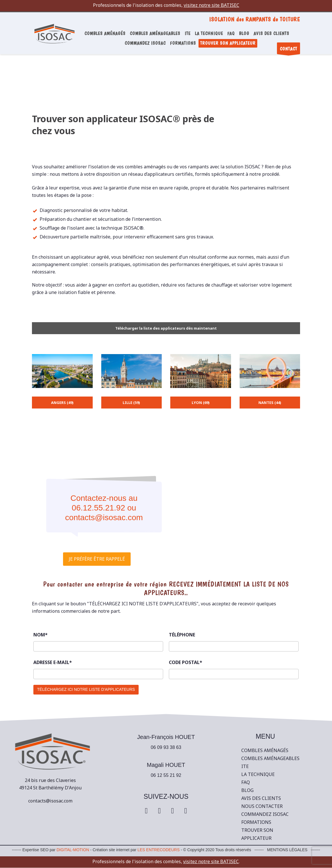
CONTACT (289, 50)
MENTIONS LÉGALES (287, 850)
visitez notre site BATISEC (211, 5)
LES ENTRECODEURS (159, 850)
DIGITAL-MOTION (73, 850)
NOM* (41, 635)
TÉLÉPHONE (182, 635)
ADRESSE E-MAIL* (53, 662)
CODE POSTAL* (186, 662)
